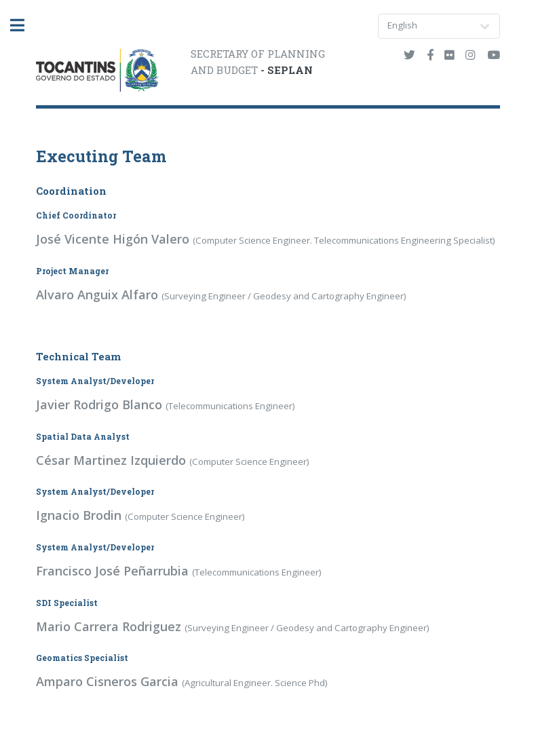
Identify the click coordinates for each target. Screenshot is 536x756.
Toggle (24, 25)
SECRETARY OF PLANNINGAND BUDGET (258, 62)
